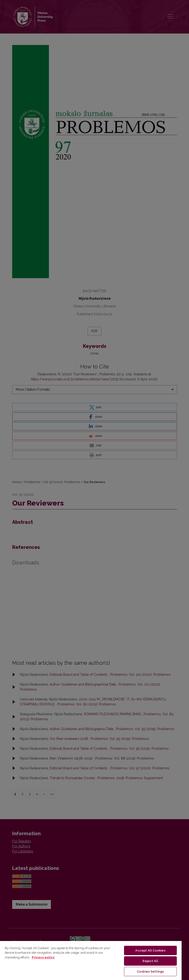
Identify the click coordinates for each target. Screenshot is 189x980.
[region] (91, 960)
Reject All (150, 961)
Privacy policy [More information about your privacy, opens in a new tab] (43, 957)
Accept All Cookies (150, 950)
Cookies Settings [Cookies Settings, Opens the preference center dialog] (150, 972)
